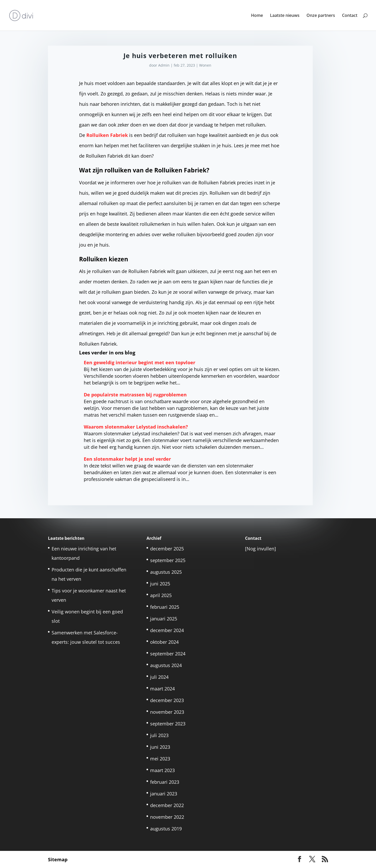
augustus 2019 (166, 829)
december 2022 (167, 805)
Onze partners (321, 16)
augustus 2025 (166, 572)
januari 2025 (164, 619)
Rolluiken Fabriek (107, 135)
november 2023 (167, 712)
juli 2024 (159, 677)
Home (257, 16)
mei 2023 (160, 759)
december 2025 (167, 549)
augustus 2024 (166, 665)
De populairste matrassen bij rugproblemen (135, 395)
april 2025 (161, 595)
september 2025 (168, 560)
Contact (350, 16)
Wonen (205, 65)
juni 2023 (160, 747)
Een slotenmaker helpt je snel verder (127, 459)
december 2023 (167, 700)
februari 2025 (165, 607)
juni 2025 (160, 584)
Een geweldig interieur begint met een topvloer (140, 362)
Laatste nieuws (285, 16)
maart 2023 (162, 770)
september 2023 (168, 724)
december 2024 (167, 630)
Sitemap (58, 859)
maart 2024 (162, 689)
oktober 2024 (164, 642)
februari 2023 (165, 782)
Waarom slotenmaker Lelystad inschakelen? (136, 427)
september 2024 (168, 654)
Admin (164, 65)
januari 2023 (164, 794)
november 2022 (167, 817)
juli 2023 (159, 735)
